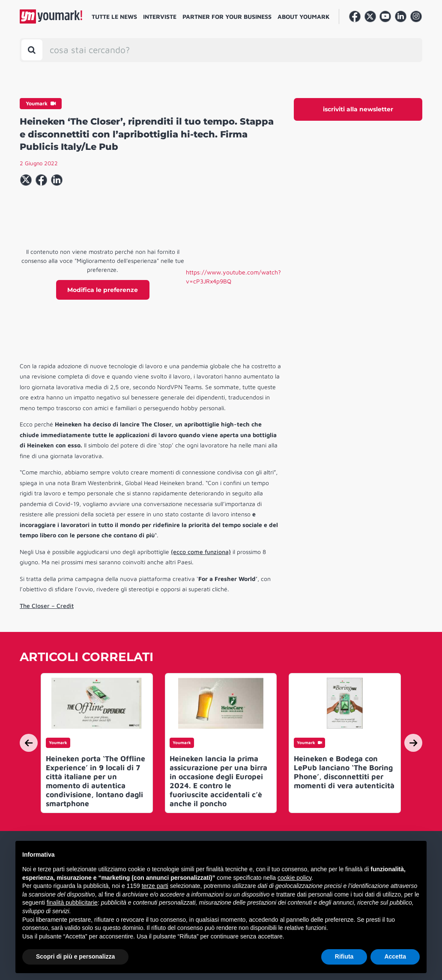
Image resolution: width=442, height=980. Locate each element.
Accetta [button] (395, 956)
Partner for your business (227, 16)
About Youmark (304, 16)
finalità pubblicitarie (72, 903)
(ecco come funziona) (201, 552)
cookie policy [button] (294, 878)
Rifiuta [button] (344, 956)
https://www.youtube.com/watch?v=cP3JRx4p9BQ (233, 277)
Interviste (160, 16)
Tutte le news (114, 16)
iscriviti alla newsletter (358, 109)
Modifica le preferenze (103, 290)
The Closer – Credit (47, 606)
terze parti (155, 886)
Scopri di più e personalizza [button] (75, 956)
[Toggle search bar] (32, 50)
